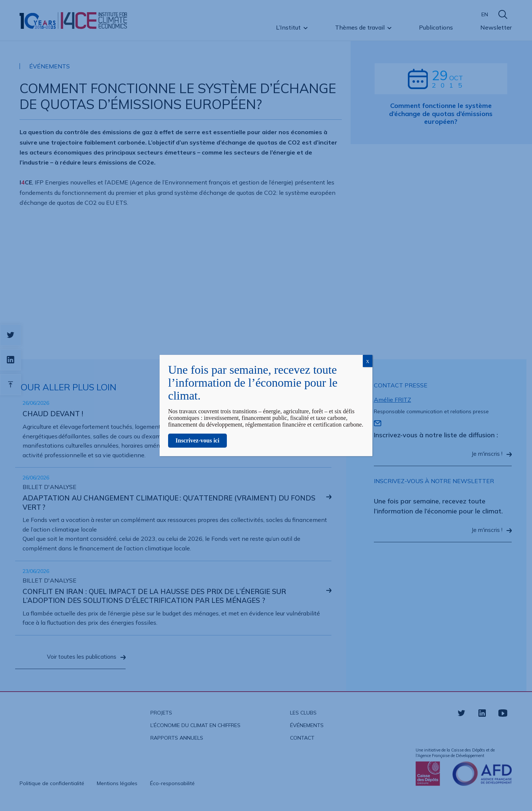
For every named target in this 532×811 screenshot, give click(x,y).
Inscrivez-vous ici (197, 440)
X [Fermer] (368, 362)
